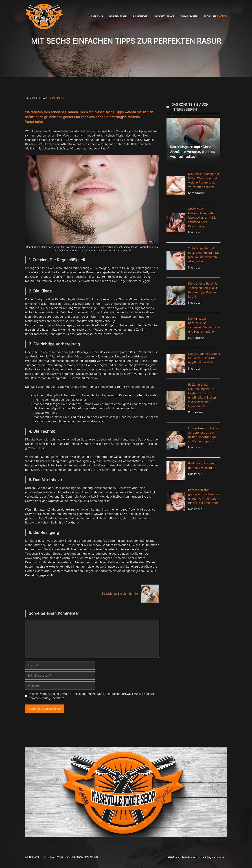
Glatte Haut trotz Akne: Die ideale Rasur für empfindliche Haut (204, 358)
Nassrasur (96, 16)
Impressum (32, 857)
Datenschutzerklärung (82, 857)
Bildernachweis (53, 857)
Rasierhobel (141, 16)
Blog (207, 16)
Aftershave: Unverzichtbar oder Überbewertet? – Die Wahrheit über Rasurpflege (202, 218)
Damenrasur (189, 16)
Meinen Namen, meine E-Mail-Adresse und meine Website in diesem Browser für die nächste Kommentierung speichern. (92, 696)
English (220, 16)
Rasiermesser (118, 16)
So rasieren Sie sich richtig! (120, 594)
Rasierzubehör (165, 16)
